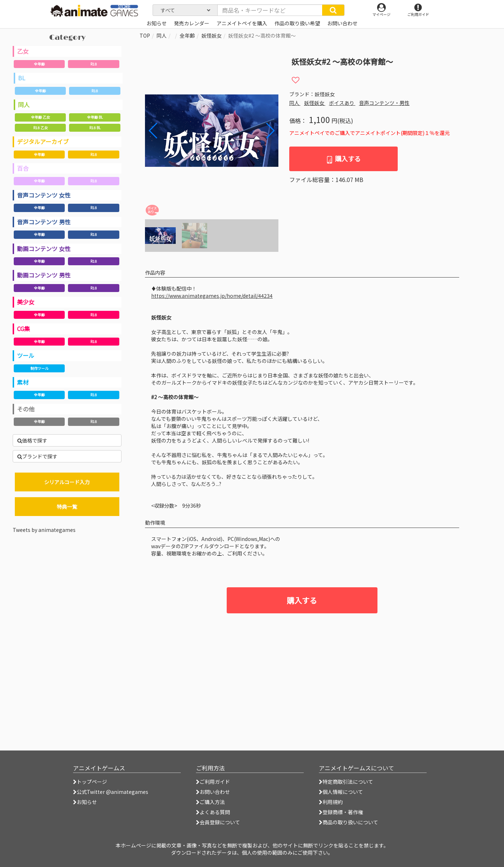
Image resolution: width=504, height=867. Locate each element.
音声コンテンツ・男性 (384, 103)
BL (22, 78)
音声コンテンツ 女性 (44, 195)
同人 (24, 105)
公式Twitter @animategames (112, 792)
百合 (23, 168)
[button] (270, 131)
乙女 (23, 51)
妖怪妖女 (212, 35)
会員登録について (218, 822)
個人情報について (341, 792)
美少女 (26, 302)
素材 (23, 382)
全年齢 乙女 (40, 117)
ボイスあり (342, 103)
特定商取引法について (346, 782)
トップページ (90, 782)
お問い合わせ (213, 792)
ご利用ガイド (213, 782)
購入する (343, 159)
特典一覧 (67, 507)
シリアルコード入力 (67, 482)
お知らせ (85, 802)
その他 (26, 409)
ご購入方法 (210, 802)
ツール (26, 355)
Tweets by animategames (44, 530)
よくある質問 (213, 812)
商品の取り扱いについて (349, 822)
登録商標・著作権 (341, 812)
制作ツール (39, 368)
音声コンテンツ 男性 (44, 222)
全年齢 (39, 64)
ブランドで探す (37, 456)
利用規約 (331, 802)
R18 (94, 64)
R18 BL (95, 128)
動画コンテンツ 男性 (44, 275)
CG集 (24, 329)
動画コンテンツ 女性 (44, 249)
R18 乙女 (40, 128)
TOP (145, 35)
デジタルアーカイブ (43, 141)
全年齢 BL (95, 117)
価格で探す (32, 440)
